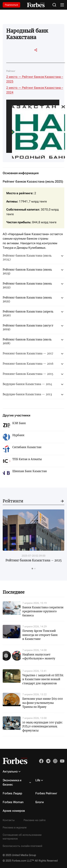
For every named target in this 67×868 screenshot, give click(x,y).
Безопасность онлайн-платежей (22, 846)
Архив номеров (14, 811)
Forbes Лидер (12, 793)
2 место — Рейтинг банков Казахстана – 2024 (35, 90)
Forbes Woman (13, 802)
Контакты (9, 820)
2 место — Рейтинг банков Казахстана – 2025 (35, 79)
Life (38, 780)
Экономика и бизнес (12, 782)
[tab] (32, 569)
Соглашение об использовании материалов (22, 837)
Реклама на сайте (35, 820)
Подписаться (11, 5)
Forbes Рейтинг (46, 793)
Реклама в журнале (15, 828)
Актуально (10, 771)
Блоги (40, 802)
